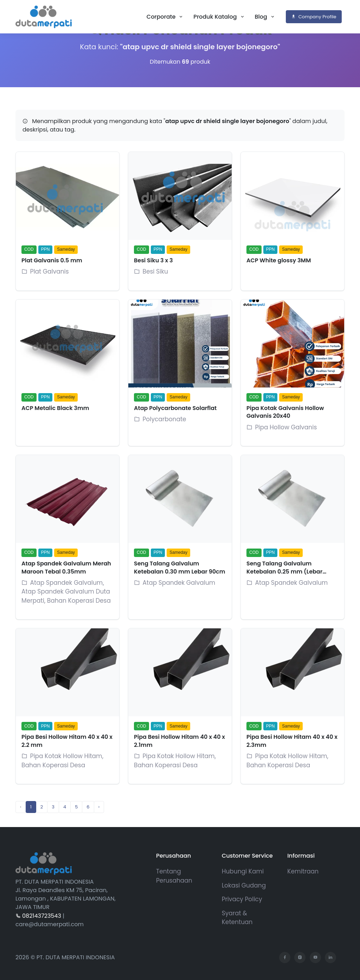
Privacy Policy (242, 899)
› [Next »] (99, 807)
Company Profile (314, 17)
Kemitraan (303, 871)
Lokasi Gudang (244, 885)
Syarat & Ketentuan (237, 918)
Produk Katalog (216, 17)
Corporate (162, 17)
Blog (262, 17)
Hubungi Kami (243, 871)
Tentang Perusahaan (174, 876)
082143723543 (38, 916)
